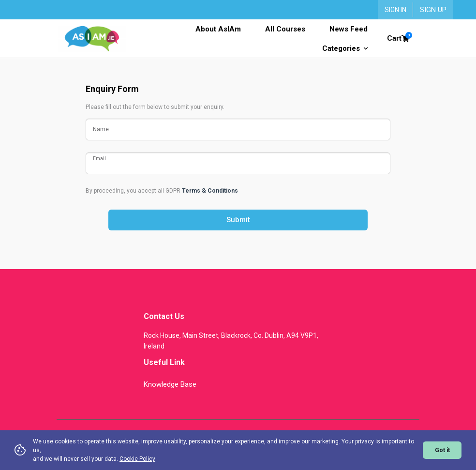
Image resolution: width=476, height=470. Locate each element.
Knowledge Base (170, 384)
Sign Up (433, 10)
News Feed (349, 29)
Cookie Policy (137, 459)
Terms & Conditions (210, 191)
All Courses (285, 29)
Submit (238, 220)
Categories (345, 48)
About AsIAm (218, 29)
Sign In (395, 10)
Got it (442, 450)
